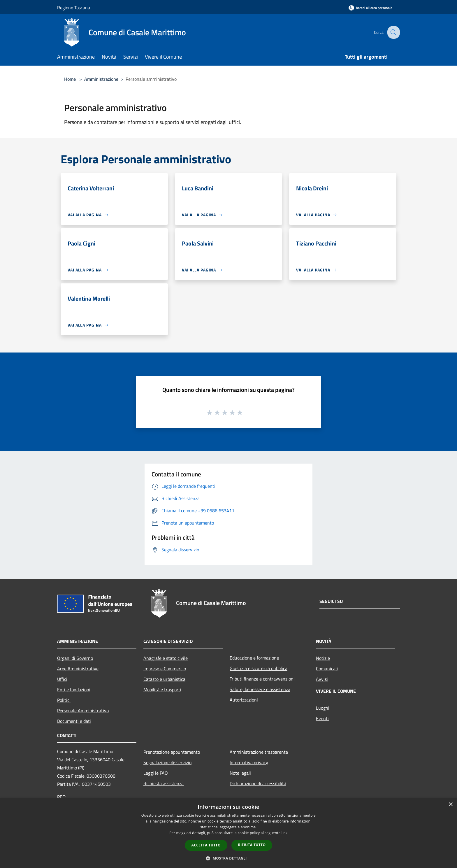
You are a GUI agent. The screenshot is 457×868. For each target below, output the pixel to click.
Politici (64, 700)
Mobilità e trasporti (162, 690)
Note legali (240, 773)
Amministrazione (101, 79)
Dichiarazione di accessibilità (258, 783)
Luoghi (323, 708)
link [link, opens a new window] (285, 833)
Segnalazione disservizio (167, 762)
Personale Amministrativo (83, 711)
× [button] (450, 805)
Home (70, 79)
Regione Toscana (74, 8)
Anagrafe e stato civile (166, 658)
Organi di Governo (75, 658)
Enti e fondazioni (74, 690)
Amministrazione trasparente (259, 752)
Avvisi (322, 679)
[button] (228, 858)
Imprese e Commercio (165, 669)
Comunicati (327, 669)
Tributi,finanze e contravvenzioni (262, 679)
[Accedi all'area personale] (370, 8)
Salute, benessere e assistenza (260, 689)
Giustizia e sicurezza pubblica (259, 668)
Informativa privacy (249, 762)
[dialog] (228, 833)
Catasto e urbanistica (164, 679)
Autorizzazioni (244, 700)
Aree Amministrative (78, 669)
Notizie (323, 658)
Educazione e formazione (254, 658)
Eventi (322, 718)
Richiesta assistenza (164, 783)
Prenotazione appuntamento (172, 752)
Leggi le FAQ (156, 773)
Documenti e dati (74, 721)
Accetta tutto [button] (206, 845)
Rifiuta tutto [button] (252, 845)
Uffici (62, 679)
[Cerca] (393, 32)
